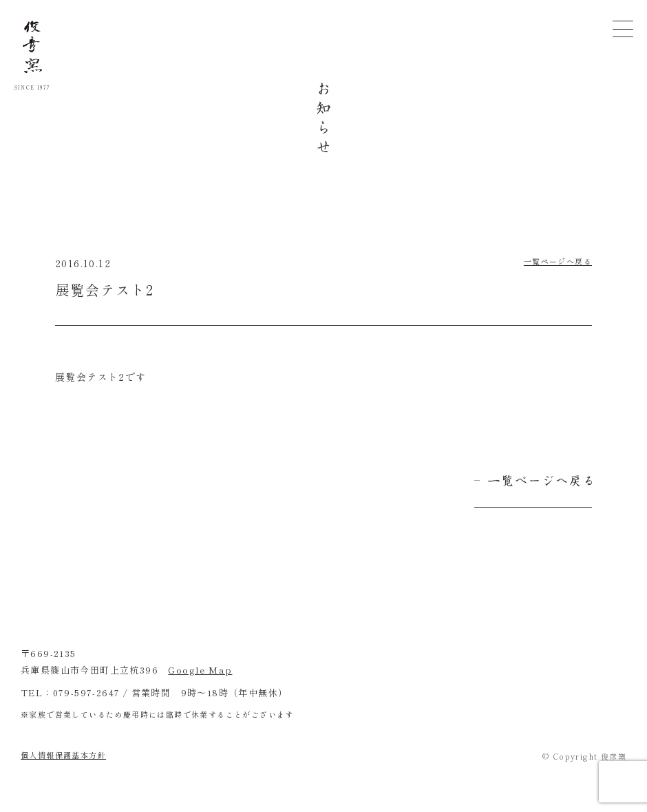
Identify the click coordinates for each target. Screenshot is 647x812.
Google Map (200, 670)
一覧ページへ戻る (558, 261)
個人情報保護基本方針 (63, 755)
